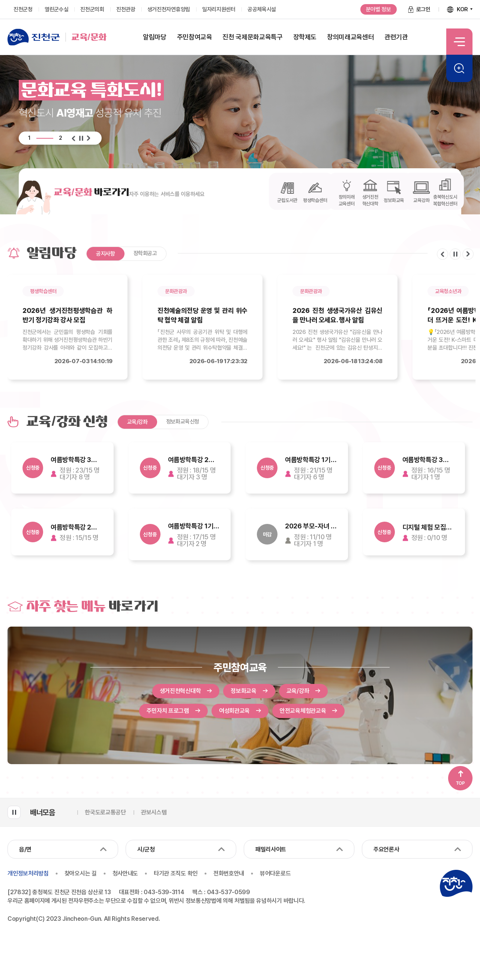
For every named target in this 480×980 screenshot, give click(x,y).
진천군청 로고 (456, 884)
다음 (88, 138)
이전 (73, 138)
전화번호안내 (231, 874)
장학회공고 (145, 253)
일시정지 (81, 138)
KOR (462, 9)
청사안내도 (126, 874)
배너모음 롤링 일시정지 (14, 813)
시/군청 (146, 851)
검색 (459, 68)
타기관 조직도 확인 (178, 874)
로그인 (423, 9)
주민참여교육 (240, 667)
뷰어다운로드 (279, 874)
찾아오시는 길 (81, 874)
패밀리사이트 (271, 851)
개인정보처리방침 (28, 874)
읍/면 (25, 851)
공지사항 (106, 254)
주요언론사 (386, 851)
